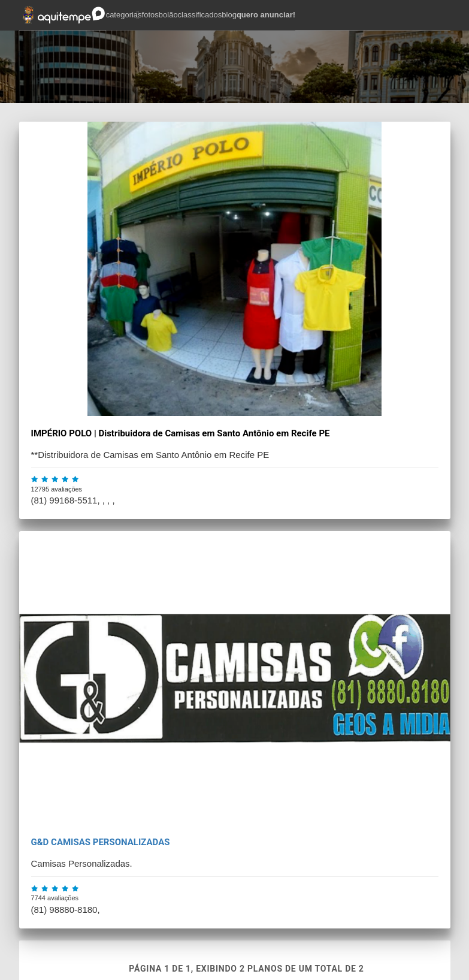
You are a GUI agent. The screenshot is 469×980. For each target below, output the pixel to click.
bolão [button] (168, 15)
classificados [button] (200, 15)
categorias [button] (124, 15)
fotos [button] (150, 15)
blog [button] (229, 15)
